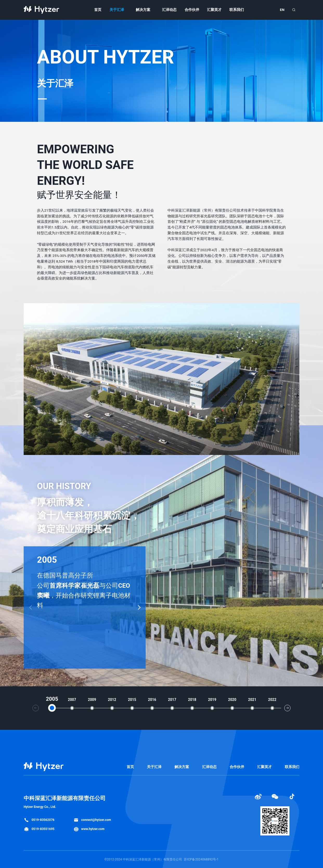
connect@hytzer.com (92, 820)
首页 (98, 10)
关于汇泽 (117, 10)
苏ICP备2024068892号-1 (201, 859)
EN (282, 10)
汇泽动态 (169, 10)
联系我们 (237, 10)
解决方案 (143, 10)
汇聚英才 (214, 10)
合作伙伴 (192, 10)
